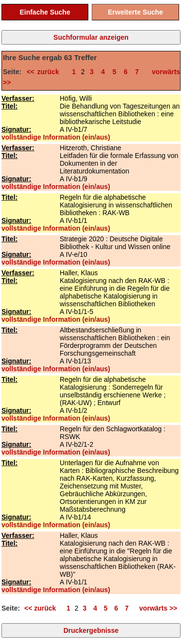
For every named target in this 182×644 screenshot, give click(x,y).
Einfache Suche (45, 12)
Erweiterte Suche (135, 12)
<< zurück (46, 72)
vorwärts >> (156, 608)
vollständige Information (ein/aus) (56, 137)
